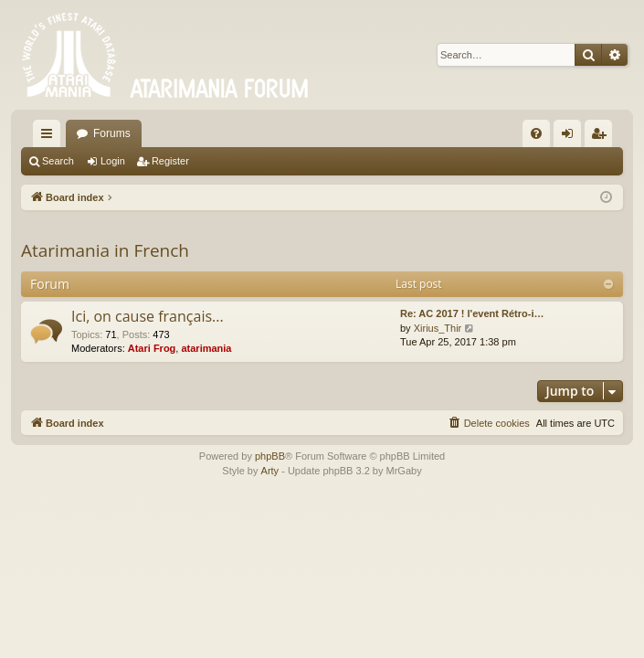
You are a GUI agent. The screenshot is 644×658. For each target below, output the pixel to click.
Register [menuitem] (602, 137)
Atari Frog (152, 348)
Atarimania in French (105, 250)
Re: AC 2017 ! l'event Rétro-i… (472, 313)
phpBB (270, 456)
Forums (112, 133)
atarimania (206, 348)
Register (170, 161)
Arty (270, 471)
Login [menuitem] (571, 137)
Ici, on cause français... (148, 316)
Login (113, 161)
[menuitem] (536, 133)
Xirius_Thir (438, 328)
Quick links (50, 137)
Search (58, 161)
